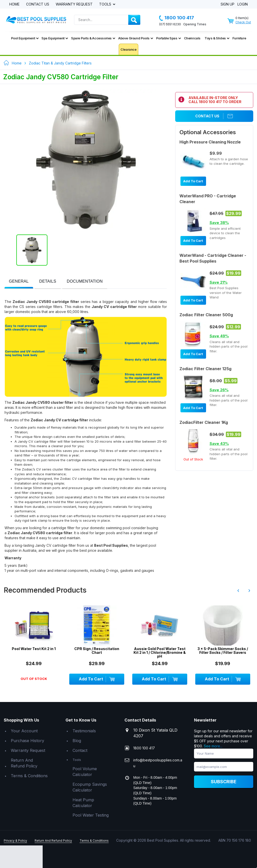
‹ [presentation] (238, 590)
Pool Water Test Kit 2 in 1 (34, 649)
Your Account (24, 731)
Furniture (239, 38)
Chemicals (192, 38)
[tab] (19, 282)
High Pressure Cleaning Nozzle (210, 142)
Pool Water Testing (91, 815)
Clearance (128, 49)
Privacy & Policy (15, 841)
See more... (213, 746)
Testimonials (84, 731)
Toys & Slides (217, 38)
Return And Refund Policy (24, 763)
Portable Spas (169, 38)
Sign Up (228, 4)
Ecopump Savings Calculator (90, 787)
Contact (80, 750)
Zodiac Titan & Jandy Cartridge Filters (60, 63)
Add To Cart (193, 181)
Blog (77, 741)
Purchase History (27, 741)
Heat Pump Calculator (83, 803)
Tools (106, 4)
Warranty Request (74, 4)
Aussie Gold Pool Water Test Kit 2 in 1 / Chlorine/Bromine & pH (160, 653)
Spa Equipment (55, 38)
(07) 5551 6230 (170, 24)
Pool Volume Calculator (85, 772)
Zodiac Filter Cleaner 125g (205, 369)
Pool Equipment (25, 38)
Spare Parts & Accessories (93, 38)
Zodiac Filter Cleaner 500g (206, 315)
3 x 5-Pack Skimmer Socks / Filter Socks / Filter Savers (223, 651)
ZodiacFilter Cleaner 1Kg (204, 422)
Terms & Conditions (29, 776)
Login (243, 4)
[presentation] (19, 282)
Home (14, 4)
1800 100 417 (177, 18)
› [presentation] (249, 590)
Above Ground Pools (136, 38)
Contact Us (38, 4)
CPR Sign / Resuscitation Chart (97, 651)
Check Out (243, 22)
